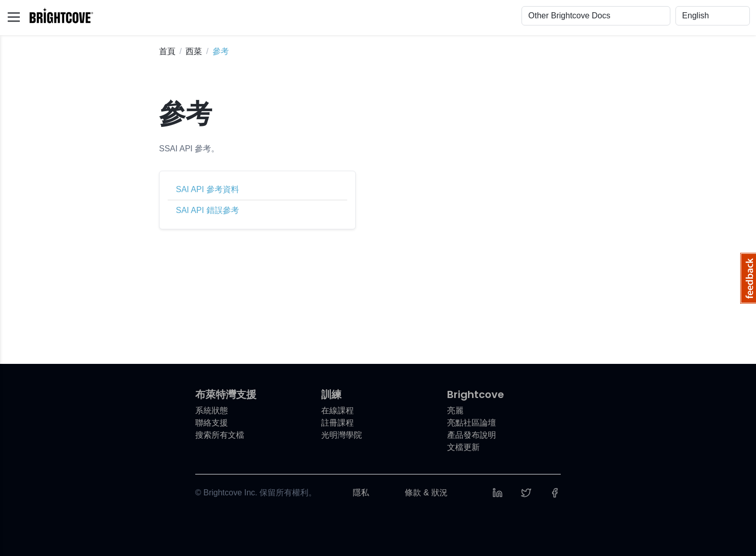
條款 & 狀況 (426, 493)
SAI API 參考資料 (207, 189)
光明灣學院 (342, 435)
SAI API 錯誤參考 (207, 210)
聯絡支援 (212, 423)
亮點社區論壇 (472, 423)
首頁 (167, 51)
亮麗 (455, 411)
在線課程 (337, 411)
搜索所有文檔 (220, 435)
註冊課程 (337, 423)
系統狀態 (212, 411)
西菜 (194, 51)
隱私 (361, 493)
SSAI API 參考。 (189, 149)
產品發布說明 (472, 435)
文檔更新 (463, 447)
